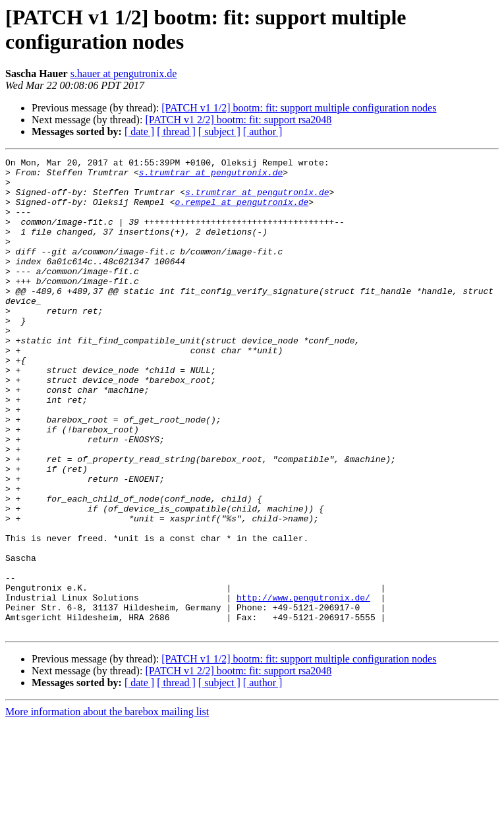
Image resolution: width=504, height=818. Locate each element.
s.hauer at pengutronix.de (124, 73)
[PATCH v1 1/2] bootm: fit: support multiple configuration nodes (299, 108)
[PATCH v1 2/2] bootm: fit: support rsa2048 (238, 120)
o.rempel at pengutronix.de (241, 212)
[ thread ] (176, 131)
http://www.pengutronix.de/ (303, 686)
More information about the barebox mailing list (107, 806)
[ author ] (263, 131)
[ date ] (139, 131)
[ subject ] (219, 131)
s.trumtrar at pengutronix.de (211, 176)
